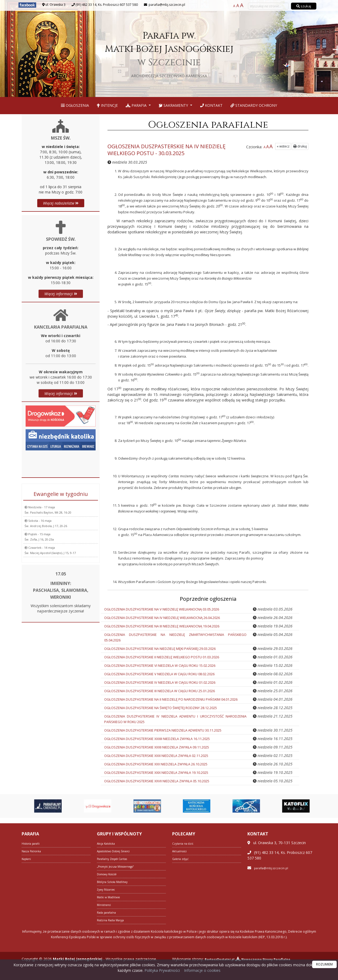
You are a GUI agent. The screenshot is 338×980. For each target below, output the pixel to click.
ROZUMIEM (324, 964)
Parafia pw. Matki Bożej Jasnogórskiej (169, 54)
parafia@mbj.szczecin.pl (166, 5)
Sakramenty (174, 105)
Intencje (107, 105)
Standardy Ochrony (254, 105)
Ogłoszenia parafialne (208, 125)
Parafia (137, 105)
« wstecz (283, 146)
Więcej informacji (61, 375)
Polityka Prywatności (162, 970)
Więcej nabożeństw (61, 203)
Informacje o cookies (202, 970)
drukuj (300, 146)
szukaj (304, 6)
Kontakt (211, 105)
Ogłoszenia (75, 105)
